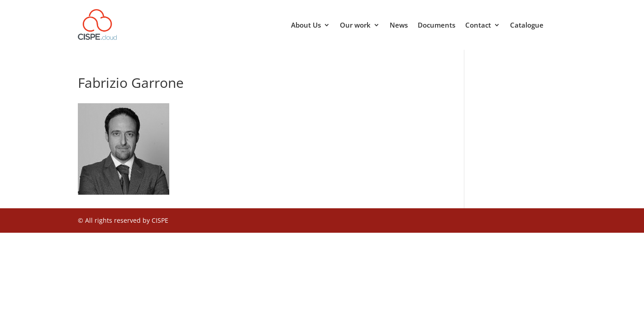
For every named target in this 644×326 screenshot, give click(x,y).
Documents (436, 26)
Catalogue (527, 26)
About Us (306, 26)
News (399, 26)
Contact (478, 26)
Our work (355, 26)
